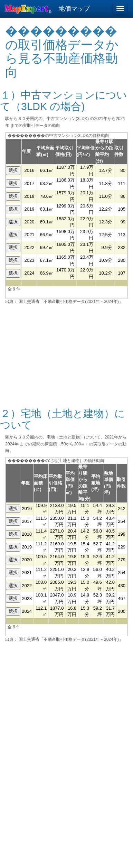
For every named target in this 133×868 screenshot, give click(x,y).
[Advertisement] (67, 352)
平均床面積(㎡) (41, 483)
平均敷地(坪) (96, 483)
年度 (26, 151)
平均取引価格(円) (55, 483)
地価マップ (74, 9)
